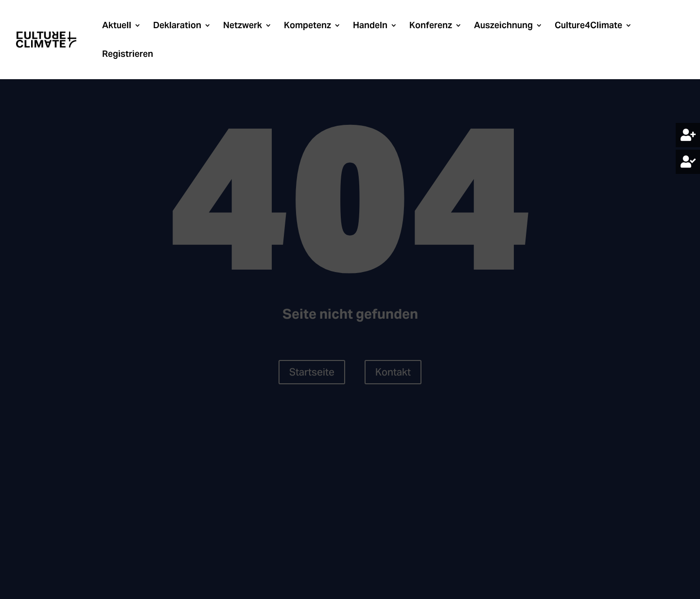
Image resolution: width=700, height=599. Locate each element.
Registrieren (128, 55)
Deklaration (177, 26)
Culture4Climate (588, 26)
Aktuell (117, 26)
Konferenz (431, 26)
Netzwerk (243, 26)
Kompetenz (307, 26)
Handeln (370, 26)
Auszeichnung (503, 26)
